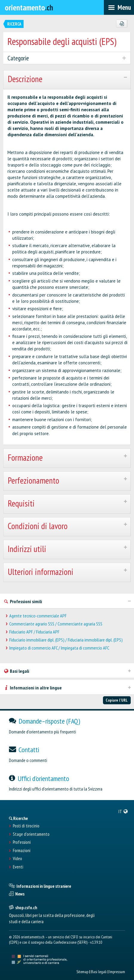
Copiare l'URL (117, 700)
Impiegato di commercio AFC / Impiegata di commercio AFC (59, 648)
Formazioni (22, 851)
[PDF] (122, 24)
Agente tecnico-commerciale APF (38, 616)
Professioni (22, 842)
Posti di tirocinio (26, 826)
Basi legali (99, 972)
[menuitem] (123, 811)
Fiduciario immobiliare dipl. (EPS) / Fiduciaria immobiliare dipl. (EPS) (66, 640)
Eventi (18, 867)
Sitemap (82, 972)
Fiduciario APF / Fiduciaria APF (34, 632)
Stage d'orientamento (31, 834)
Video (17, 859)
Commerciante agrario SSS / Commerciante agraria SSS (56, 624)
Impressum (117, 972)
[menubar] (119, 7)
